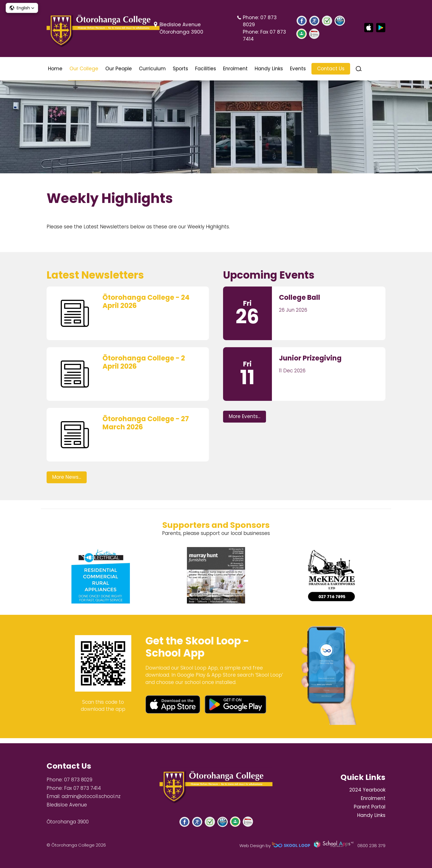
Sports (180, 69)
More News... (67, 481)
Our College (84, 69)
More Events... (245, 421)
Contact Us (331, 69)
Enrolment (235, 69)
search (359, 69)
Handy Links (269, 69)
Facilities (206, 69)
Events (298, 69)
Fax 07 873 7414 (82, 788)
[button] (22, 8)
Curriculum (152, 69)
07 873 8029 (78, 780)
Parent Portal (370, 807)
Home (55, 69)
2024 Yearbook (367, 790)
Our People (119, 69)
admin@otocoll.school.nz (91, 797)
